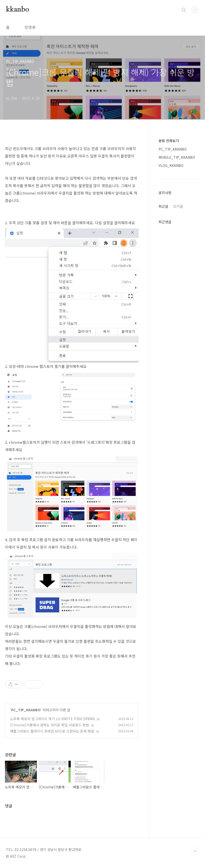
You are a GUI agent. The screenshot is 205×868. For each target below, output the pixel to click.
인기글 (178, 206)
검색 (184, 10)
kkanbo (18, 10)
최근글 (163, 206)
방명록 (30, 27)
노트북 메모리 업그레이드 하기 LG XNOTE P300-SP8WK (52, 719)
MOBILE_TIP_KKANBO (177, 157)
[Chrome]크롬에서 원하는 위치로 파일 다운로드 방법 (50, 725)
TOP (195, 851)
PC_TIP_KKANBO (26, 710)
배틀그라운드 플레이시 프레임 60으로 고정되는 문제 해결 (52, 731)
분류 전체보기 (169, 141)
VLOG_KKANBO (171, 165)
